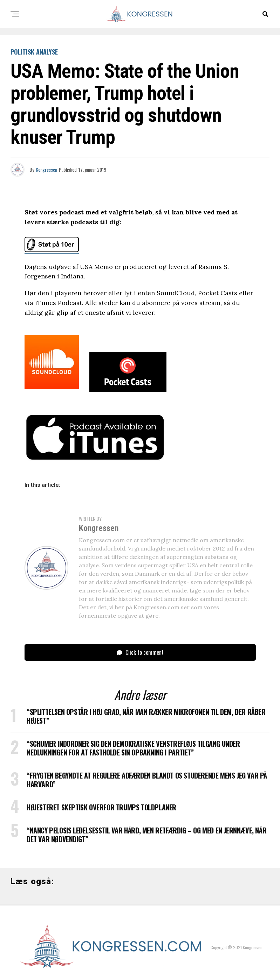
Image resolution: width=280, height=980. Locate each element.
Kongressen (46, 169)
